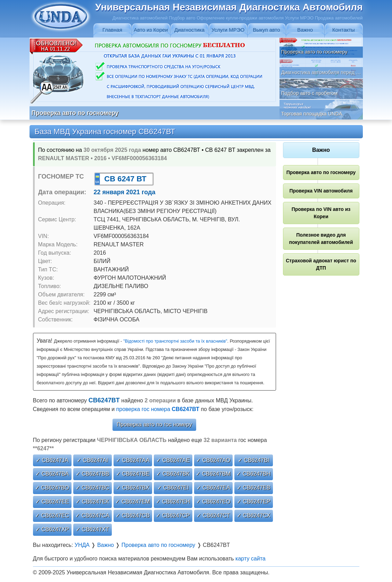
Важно (305, 30)
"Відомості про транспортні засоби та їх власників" (175, 341)
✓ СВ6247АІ (92, 460)
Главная (112, 30)
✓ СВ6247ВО (52, 488)
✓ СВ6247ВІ (253, 460)
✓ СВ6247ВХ (133, 488)
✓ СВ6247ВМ (213, 474)
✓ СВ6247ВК (173, 474)
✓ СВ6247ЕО (213, 502)
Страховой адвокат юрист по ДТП (321, 264)
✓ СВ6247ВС (93, 488)
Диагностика (189, 30)
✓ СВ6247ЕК (92, 502)
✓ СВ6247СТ (213, 515)
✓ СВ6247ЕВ (254, 488)
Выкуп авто (266, 30)
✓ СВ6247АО (213, 460)
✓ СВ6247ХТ (92, 529)
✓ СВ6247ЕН (173, 502)
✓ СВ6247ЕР (254, 502)
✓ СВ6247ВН (253, 474)
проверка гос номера (158, 409)
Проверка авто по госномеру (321, 172)
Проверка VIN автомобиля (321, 191)
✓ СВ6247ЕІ (173, 488)
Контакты (344, 30)
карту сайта (251, 559)
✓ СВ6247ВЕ (133, 474)
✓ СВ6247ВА (52, 474)
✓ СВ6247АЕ (173, 460)
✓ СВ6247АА (133, 460)
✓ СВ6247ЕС (52, 515)
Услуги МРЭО (228, 30)
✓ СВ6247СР (173, 515)
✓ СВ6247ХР (52, 529)
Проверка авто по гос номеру (154, 424)
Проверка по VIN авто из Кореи (321, 213)
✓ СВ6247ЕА (213, 488)
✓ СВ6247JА (52, 460)
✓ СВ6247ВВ (93, 474)
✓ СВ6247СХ (254, 515)
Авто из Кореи (151, 30)
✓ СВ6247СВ (133, 515)
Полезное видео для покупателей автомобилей (321, 239)
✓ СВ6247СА (92, 515)
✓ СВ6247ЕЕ (52, 502)
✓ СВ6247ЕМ (132, 502)
